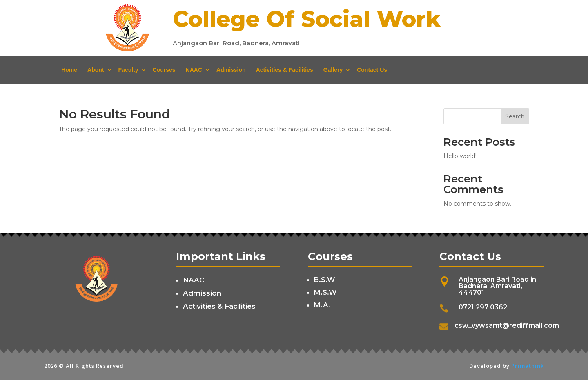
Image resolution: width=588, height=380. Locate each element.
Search (515, 116)
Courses (164, 70)
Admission (231, 70)
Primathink (528, 366)
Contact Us (372, 70)
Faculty (128, 70)
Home (69, 70)
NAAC (194, 70)
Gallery (333, 70)
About (96, 70)
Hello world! (460, 156)
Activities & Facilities (285, 70)
